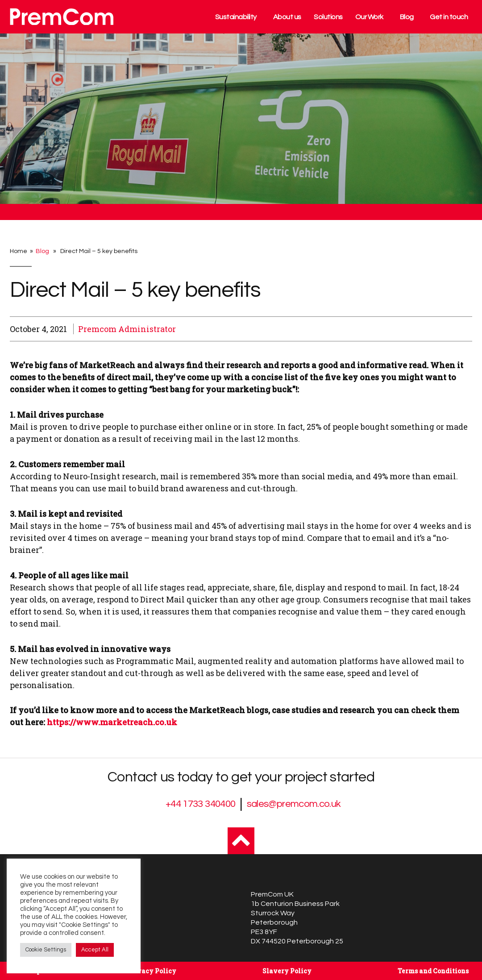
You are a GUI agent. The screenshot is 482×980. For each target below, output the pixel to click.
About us (287, 17)
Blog (407, 17)
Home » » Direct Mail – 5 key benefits (74, 251)
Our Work (369, 17)
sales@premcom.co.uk (294, 804)
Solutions (328, 17)
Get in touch (449, 17)
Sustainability (236, 17)
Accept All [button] (95, 950)
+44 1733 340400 (200, 804)
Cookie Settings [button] (46, 950)
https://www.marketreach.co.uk (112, 722)
